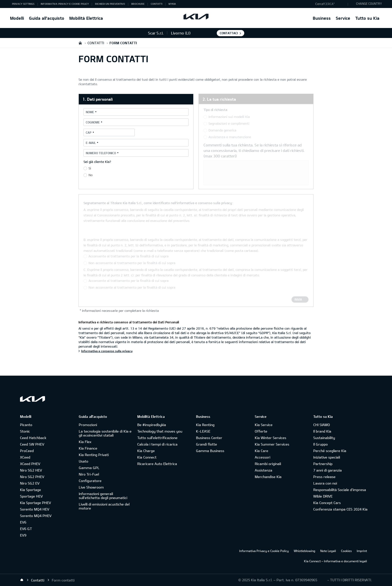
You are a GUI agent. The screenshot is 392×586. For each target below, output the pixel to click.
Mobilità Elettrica (86, 18)
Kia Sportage (30, 490)
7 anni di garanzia (327, 470)
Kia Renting (205, 425)
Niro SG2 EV (30, 483)
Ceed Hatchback (33, 438)
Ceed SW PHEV (32, 444)
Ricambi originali (268, 464)
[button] (330, 4)
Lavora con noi (325, 483)
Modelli (17, 18)
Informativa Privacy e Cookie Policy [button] (65, 4)
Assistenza (263, 470)
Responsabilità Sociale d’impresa (340, 490)
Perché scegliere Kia (330, 451)
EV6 (23, 522)
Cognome (93, 122)
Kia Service (264, 425)
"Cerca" (329, 4)
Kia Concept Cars (327, 503)
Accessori (262, 457)
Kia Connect (147, 457)
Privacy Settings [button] (23, 4)
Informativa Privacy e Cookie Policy (264, 551)
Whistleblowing (304, 551)
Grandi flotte (206, 444)
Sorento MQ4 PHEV (36, 516)
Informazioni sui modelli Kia (229, 117)
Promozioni (88, 425)
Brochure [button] (138, 4)
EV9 (23, 535)
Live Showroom (91, 487)
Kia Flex (85, 442)
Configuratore (90, 481)
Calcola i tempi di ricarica (157, 444)
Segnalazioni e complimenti (229, 123)
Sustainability (324, 438)
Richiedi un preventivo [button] (110, 4)
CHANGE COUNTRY (369, 3)
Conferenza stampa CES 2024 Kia (340, 509)
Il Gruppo (320, 444)
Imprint (362, 551)
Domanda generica (222, 130)
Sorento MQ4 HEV (35, 509)
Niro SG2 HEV (31, 470)
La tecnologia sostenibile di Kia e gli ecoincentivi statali (105, 433)
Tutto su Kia (367, 18)
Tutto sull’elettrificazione (157, 438)
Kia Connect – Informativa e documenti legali (335, 561)
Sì (90, 168)
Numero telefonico (101, 153)
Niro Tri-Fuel (89, 474)
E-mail (91, 143)
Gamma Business (210, 451)
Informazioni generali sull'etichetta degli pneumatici (103, 496)
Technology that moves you (160, 431)
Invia (298, 299)
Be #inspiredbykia (152, 425)
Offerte (261, 431)
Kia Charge (146, 451)
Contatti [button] (156, 4)
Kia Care (261, 451)
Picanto (26, 425)
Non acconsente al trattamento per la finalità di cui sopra (132, 263)
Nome (90, 112)
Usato (83, 461)
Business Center (209, 438)
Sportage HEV (31, 496)
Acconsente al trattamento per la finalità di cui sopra (128, 256)
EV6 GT (26, 529)
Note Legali (328, 551)
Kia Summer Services (272, 444)
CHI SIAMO (322, 425)
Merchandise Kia (268, 477)
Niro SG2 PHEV (32, 477)
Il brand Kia (322, 431)
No (90, 175)
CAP (89, 132)
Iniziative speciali (327, 457)
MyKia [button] (172, 4)
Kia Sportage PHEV (35, 503)
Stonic (25, 431)
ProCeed (27, 451)
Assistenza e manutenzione (230, 137)
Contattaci (229, 33)
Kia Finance (88, 448)
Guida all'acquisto (47, 18)
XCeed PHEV (30, 464)
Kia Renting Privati (94, 455)
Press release (324, 477)
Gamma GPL (89, 468)
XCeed (25, 457)
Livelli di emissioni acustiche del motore (104, 506)
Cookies (346, 551)
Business (322, 18)
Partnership (323, 464)
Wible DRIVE (323, 496)
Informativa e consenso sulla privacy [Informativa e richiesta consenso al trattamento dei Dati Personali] (107, 351)
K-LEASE (203, 431)
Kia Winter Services (270, 438)
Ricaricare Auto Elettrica (157, 464)
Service (343, 18)
